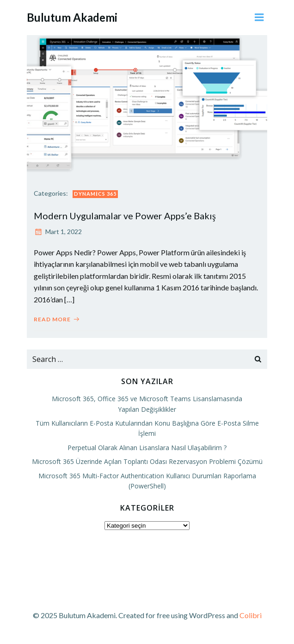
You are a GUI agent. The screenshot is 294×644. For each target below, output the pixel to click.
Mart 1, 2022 (58, 232)
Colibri (251, 615)
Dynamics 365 (95, 194)
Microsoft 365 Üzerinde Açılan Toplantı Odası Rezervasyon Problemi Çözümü (147, 461)
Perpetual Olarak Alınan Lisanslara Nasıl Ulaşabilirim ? (147, 448)
